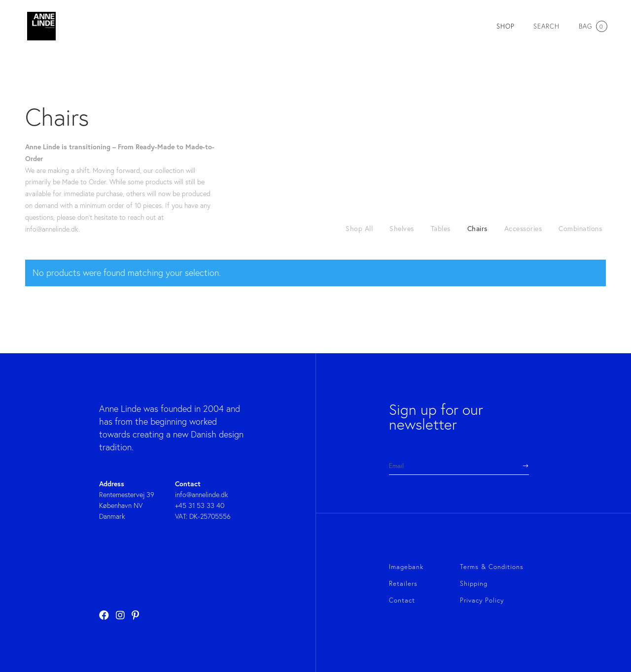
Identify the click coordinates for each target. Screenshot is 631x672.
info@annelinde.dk (202, 495)
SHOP (506, 26)
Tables (441, 228)
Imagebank (406, 567)
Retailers (403, 583)
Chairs (477, 228)
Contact (402, 600)
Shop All (359, 228)
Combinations (580, 228)
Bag (592, 26)
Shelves (402, 228)
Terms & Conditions (492, 567)
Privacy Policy (482, 600)
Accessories (523, 228)
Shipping (474, 583)
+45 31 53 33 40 (200, 505)
